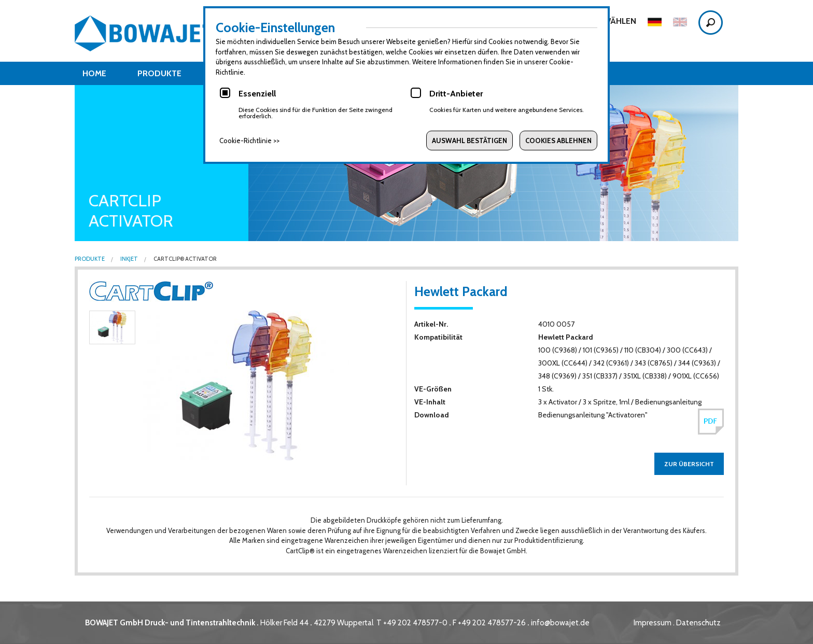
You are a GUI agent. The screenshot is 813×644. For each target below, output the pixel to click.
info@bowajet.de (560, 623)
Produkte (159, 73)
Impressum (653, 623)
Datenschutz (698, 623)
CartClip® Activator (185, 259)
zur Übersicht (689, 464)
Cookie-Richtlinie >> (249, 141)
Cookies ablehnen (558, 141)
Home (94, 73)
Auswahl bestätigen (469, 141)
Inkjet (129, 259)
